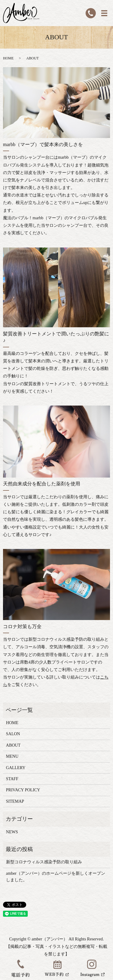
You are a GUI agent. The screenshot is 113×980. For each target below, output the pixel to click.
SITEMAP (15, 801)
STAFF (12, 779)
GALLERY (16, 768)
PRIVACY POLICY (23, 790)
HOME (8, 58)
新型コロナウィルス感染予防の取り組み (44, 862)
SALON (13, 734)
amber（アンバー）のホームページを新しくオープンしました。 (56, 877)
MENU (12, 756)
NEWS (12, 832)
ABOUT (13, 745)
